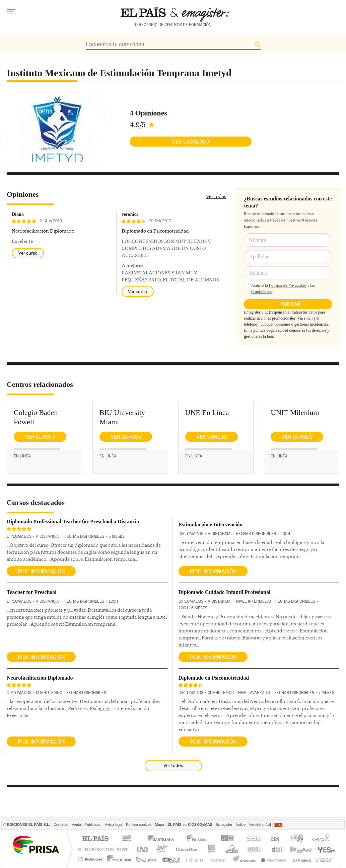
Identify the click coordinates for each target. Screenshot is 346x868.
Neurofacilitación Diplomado (43, 231)
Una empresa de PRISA (36, 844)
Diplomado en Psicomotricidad (155, 231)
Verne (219, 859)
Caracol (322, 839)
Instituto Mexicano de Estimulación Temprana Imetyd (119, 73)
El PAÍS (95, 839)
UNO (141, 849)
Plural (146, 859)
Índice (241, 824)
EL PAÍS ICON (194, 859)
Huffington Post (104, 849)
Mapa (159, 824)
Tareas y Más (244, 859)
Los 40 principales (127, 839)
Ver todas (216, 196)
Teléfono (258, 273)
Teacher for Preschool (32, 592)
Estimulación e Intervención (211, 525)
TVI (229, 839)
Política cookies (139, 824)
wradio (161, 849)
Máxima (231, 849)
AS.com (275, 839)
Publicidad (93, 824)
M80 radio (254, 849)
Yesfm (325, 849)
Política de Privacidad (288, 285)
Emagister (224, 824)
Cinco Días (187, 849)
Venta (76, 824)
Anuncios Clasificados (324, 859)
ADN (297, 839)
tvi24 (171, 859)
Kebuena (300, 849)
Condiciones (262, 292)
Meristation (275, 859)
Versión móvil (260, 824)
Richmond (91, 859)
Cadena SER (254, 839)
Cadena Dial (277, 849)
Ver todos (173, 765)
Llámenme (288, 304)
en (190, 824)
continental (212, 849)
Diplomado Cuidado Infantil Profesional (225, 592)
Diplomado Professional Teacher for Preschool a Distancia (73, 522)
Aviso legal (114, 824)
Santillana (160, 839)
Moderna (119, 859)
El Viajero (302, 859)
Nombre (257, 240)
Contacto (61, 824)
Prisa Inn (198, 839)
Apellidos (259, 256)
